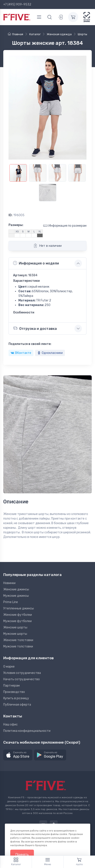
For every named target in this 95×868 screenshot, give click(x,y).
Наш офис (10, 724)
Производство (14, 692)
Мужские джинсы (16, 596)
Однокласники (50, 353)
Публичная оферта (17, 705)
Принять (22, 854)
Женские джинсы (16, 589)
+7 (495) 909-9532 (17, 4)
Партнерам (11, 686)
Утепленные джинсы (19, 608)
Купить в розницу (16, 698)
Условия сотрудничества (22, 673)
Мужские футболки (17, 621)
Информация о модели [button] (36, 263)
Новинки (9, 583)
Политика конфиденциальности (27, 731)
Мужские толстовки (18, 646)
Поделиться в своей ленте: (30, 344)
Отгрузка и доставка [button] (35, 328)
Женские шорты (15, 627)
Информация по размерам (65, 225)
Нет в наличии (47, 246)
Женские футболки (18, 615)
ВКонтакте (21, 353)
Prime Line (11, 602)
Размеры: (16, 225)
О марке (9, 667)
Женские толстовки (18, 640)
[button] (18, 755)
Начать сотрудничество (22, 679)
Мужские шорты (15, 634)
